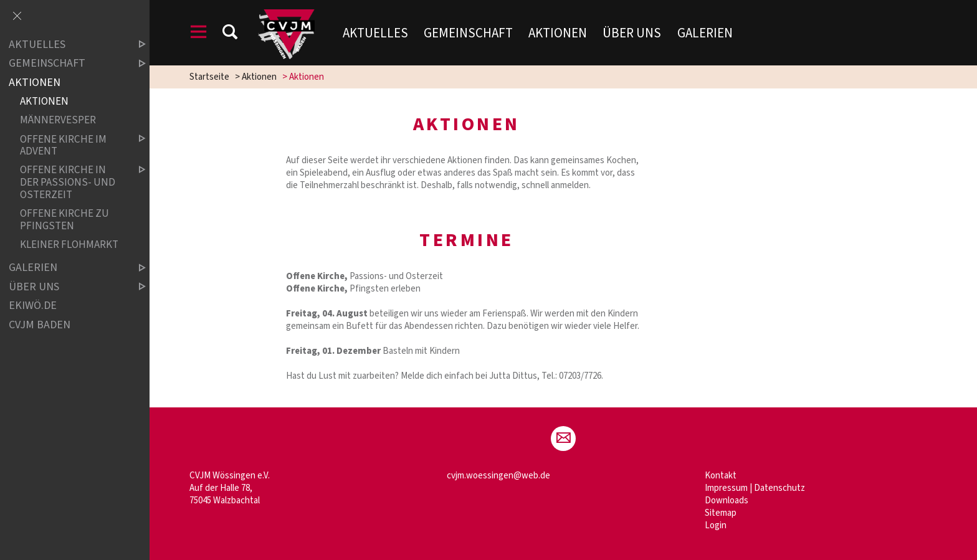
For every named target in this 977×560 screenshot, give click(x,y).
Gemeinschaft (468, 33)
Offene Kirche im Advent (72, 145)
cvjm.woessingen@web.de (498, 476)
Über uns (632, 33)
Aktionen (558, 33)
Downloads (727, 501)
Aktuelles (375, 33)
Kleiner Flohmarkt (69, 244)
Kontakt (721, 476)
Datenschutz (779, 488)
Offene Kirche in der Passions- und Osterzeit (72, 183)
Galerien (705, 33)
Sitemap (721, 513)
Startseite (209, 77)
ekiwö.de (33, 306)
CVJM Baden (40, 325)
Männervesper (58, 121)
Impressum (726, 488)
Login (716, 525)
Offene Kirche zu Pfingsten (64, 220)
